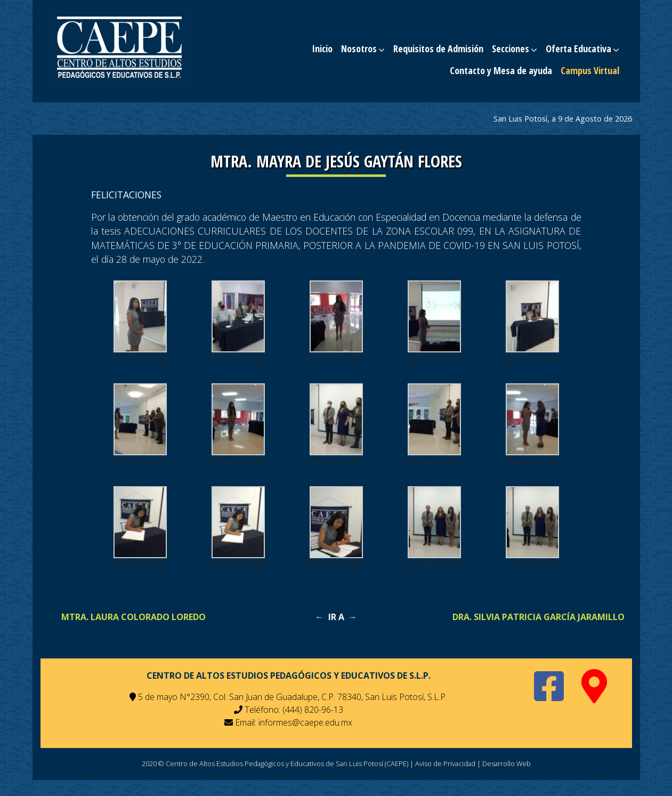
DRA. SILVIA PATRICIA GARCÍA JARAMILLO (539, 617)
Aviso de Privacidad (445, 763)
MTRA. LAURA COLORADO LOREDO (133, 617)
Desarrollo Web (507, 763)
